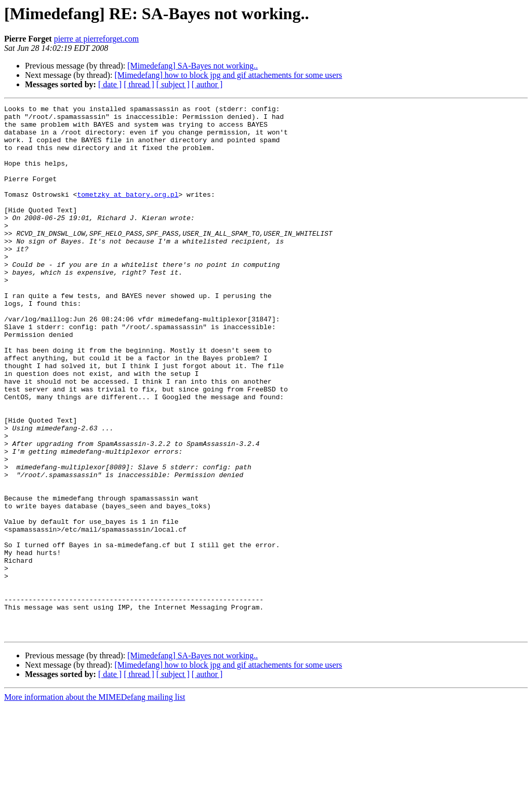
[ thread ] (139, 84)
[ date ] (110, 84)
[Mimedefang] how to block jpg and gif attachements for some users (228, 75)
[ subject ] (173, 84)
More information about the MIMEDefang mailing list (95, 803)
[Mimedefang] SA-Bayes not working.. (192, 66)
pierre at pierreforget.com (97, 39)
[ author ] (207, 84)
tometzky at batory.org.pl (128, 213)
